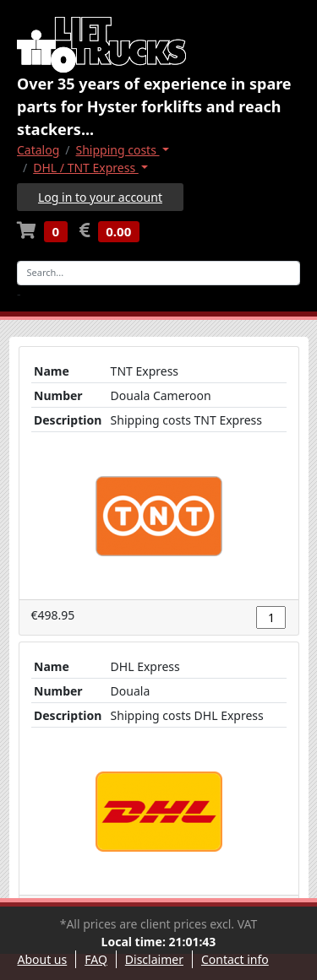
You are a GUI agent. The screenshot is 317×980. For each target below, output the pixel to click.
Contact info (235, 959)
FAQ (96, 959)
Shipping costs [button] (118, 150)
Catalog (38, 150)
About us (43, 959)
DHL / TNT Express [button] (86, 168)
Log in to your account (100, 197)
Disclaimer (154, 959)
